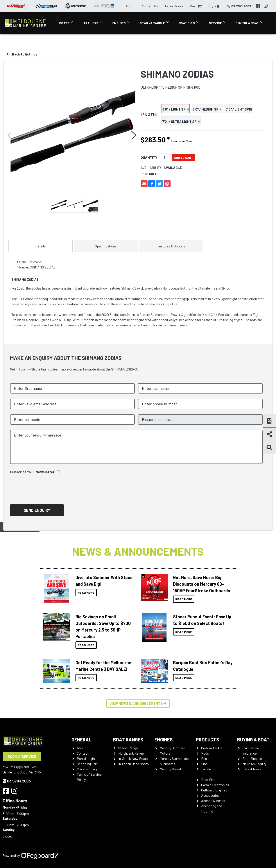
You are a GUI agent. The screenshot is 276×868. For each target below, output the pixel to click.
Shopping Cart (87, 764)
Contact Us (150, 6)
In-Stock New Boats (133, 758)
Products (208, 739)
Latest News (174, 6)
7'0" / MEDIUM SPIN (207, 109)
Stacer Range (128, 748)
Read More (86, 593)
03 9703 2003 (17, 781)
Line (204, 764)
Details (40, 246)
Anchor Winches (213, 801)
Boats (64, 23)
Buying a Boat (247, 23)
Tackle (206, 769)
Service (215, 23)
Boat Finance (252, 758)
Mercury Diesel (170, 769)
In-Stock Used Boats (134, 764)
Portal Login (86, 758)
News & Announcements (138, 551)
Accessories (210, 795)
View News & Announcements (138, 703)
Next (133, 135)
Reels (205, 758)
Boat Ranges (128, 739)
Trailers (91, 23)
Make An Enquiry (254, 764)
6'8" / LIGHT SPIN (176, 109)
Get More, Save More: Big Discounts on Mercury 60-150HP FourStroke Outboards (202, 584)
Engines (119, 23)
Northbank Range (131, 753)
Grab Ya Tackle (152, 23)
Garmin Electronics (215, 785)
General (82, 739)
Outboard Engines (214, 790)
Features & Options (171, 246)
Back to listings (22, 54)
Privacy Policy (87, 769)
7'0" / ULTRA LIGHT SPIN (181, 121)
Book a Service (22, 756)
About (130, 6)
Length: (149, 115)
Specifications (106, 246)
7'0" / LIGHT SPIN (239, 109)
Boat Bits (187, 23)
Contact (83, 753)
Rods (205, 753)
